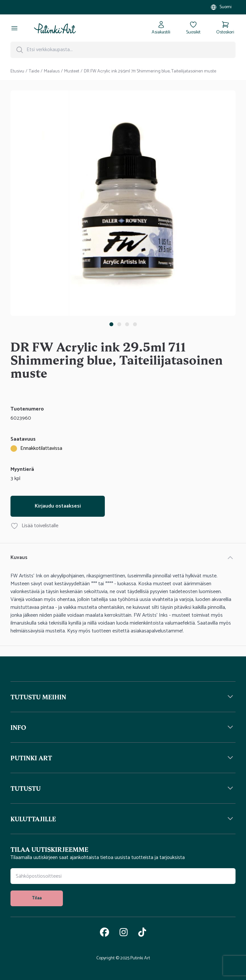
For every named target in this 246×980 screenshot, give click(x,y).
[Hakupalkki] (123, 50)
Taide (34, 71)
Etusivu (17, 71)
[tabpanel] (123, 204)
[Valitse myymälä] (221, 7)
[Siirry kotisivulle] (55, 28)
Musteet (72, 71)
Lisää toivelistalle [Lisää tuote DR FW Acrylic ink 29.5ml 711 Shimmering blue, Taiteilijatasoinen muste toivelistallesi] (34, 526)
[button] (123, 697)
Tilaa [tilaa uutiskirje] (37, 898)
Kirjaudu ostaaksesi (58, 506)
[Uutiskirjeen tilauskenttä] (123, 876)
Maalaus (52, 71)
